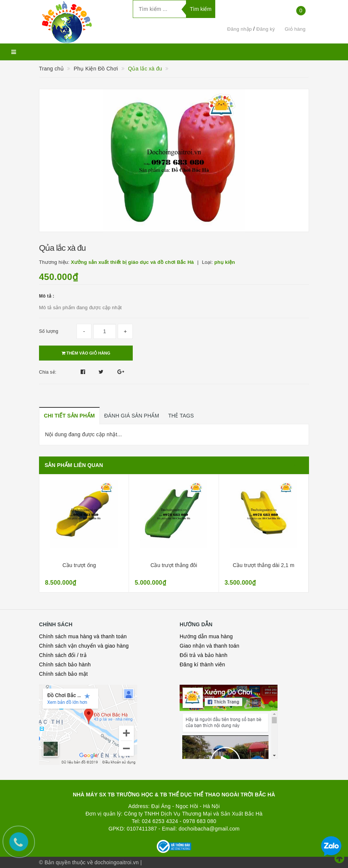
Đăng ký (266, 29)
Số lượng (49, 331)
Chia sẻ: (48, 372)
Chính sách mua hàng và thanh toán (83, 636)
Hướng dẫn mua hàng (206, 636)
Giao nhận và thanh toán (209, 646)
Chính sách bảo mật (63, 674)
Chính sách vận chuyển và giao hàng (84, 646)
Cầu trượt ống (79, 565)
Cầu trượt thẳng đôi (174, 565)
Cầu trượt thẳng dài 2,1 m (264, 565)
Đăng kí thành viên (202, 664)
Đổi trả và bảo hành (204, 655)
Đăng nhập (240, 29)
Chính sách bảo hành (65, 664)
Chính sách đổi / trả (63, 655)
